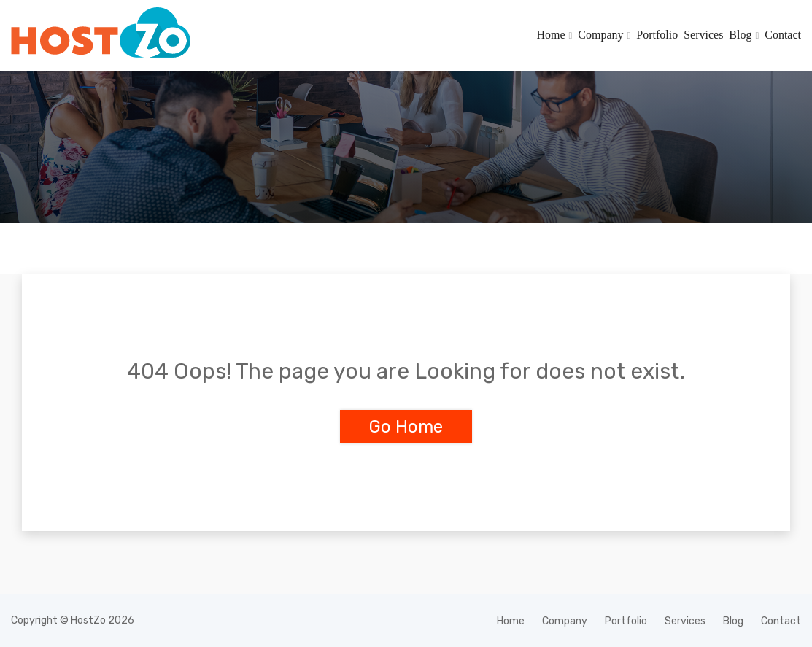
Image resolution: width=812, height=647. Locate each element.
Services (703, 35)
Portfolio (657, 35)
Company (600, 35)
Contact (783, 35)
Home (550, 35)
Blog (740, 35)
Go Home (406, 427)
